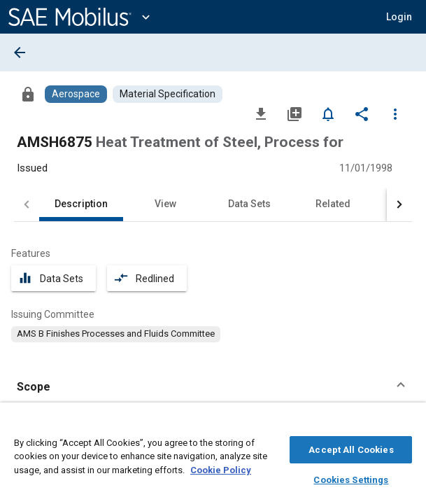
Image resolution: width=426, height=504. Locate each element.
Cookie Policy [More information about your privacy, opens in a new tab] (221, 468)
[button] (399, 17)
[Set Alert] (328, 113)
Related (333, 204)
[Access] (28, 94)
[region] (213, 457)
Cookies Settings (351, 478)
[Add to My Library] (294, 113)
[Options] (395, 113)
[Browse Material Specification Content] (168, 94)
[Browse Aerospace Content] (76, 94)
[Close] (408, 424)
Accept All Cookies (351, 448)
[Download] (261, 113)
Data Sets (249, 204)
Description (81, 204)
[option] (116, 334)
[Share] (362, 113)
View (165, 204)
